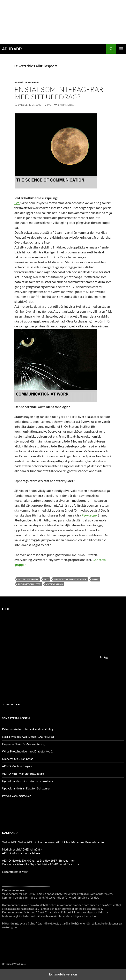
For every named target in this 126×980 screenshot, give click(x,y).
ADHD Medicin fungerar (18, 766)
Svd (17, 203)
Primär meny (121, 49)
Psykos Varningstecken (17, 796)
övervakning (54, 584)
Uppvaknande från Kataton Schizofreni (27, 788)
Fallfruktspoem (28, 579)
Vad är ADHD (27, 842)
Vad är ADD (10, 842)
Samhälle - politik (27, 82)
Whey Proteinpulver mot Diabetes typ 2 (27, 751)
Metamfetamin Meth (15, 872)
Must (95, 579)
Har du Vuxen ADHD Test (54, 842)
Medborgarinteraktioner (70, 579)
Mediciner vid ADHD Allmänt (21, 849)
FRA (46, 579)
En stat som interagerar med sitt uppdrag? (59, 93)
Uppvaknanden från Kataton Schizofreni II (29, 781)
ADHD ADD (12, 49)
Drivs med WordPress (14, 964)
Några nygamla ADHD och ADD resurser (28, 737)
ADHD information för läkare (21, 853)
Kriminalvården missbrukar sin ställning (28, 729)
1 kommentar (66, 105)
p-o (49, 105)
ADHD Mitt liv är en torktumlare (23, 774)
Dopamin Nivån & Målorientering (23, 744)
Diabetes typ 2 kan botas (18, 759)
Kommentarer (12, 704)
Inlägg (104, 657)
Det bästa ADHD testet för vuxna (58, 864)
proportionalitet (29, 584)
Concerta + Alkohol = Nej (18, 864)
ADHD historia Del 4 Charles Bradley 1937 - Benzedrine (38, 860)
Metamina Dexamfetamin (88, 842)
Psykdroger (90, 515)
